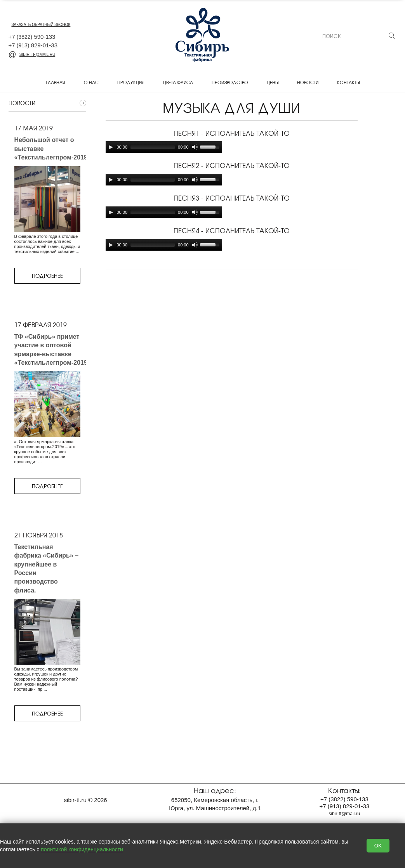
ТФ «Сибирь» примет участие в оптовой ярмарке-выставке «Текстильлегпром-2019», (54, 350)
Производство (230, 82)
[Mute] (195, 147)
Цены (273, 82)
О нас (91, 82)
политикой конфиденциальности (82, 849)
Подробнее (47, 276)
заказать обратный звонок (41, 25)
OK (378, 846)
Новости (308, 82)
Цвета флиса (178, 82)
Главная (56, 82)
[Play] (111, 147)
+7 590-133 (32, 37)
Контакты (348, 82)
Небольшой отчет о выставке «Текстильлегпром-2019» (53, 149)
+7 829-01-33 (33, 45)
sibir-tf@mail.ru (32, 55)
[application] (164, 147)
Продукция (131, 82)
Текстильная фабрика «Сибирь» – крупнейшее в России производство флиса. (47, 569)
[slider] (153, 147)
